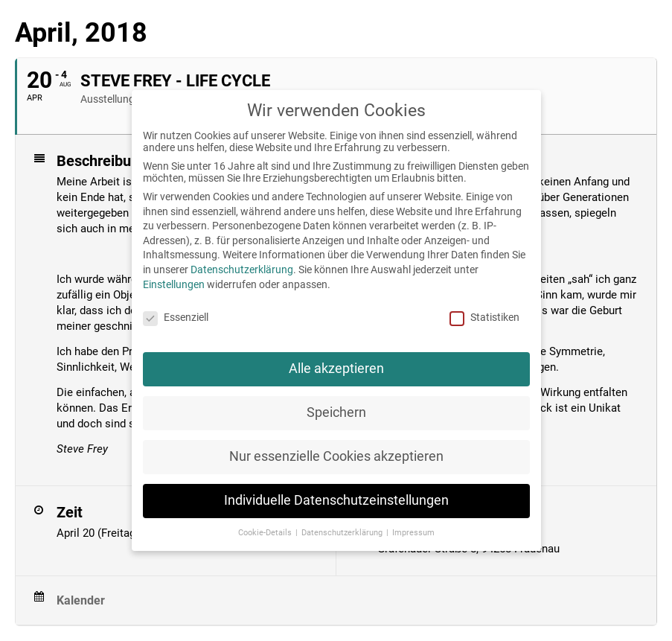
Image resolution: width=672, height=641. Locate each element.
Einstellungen (174, 284)
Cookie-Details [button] (266, 533)
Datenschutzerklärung (242, 270)
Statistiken (484, 317)
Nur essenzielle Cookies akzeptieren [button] (336, 456)
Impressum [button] (413, 533)
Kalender (81, 600)
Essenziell (176, 317)
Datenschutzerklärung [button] (343, 533)
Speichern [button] (336, 412)
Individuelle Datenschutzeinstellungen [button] (336, 500)
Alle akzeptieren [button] (336, 369)
